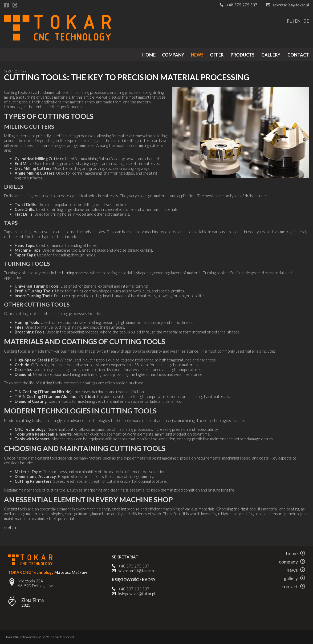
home (149, 55)
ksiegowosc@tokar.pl (137, 594)
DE (306, 21)
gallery (271, 55)
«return (11, 527)
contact (298, 55)
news (197, 55)
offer (217, 55)
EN (298, 21)
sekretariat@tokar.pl (291, 5)
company (173, 55)
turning (68, 273)
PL (289, 21)
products (243, 55)
